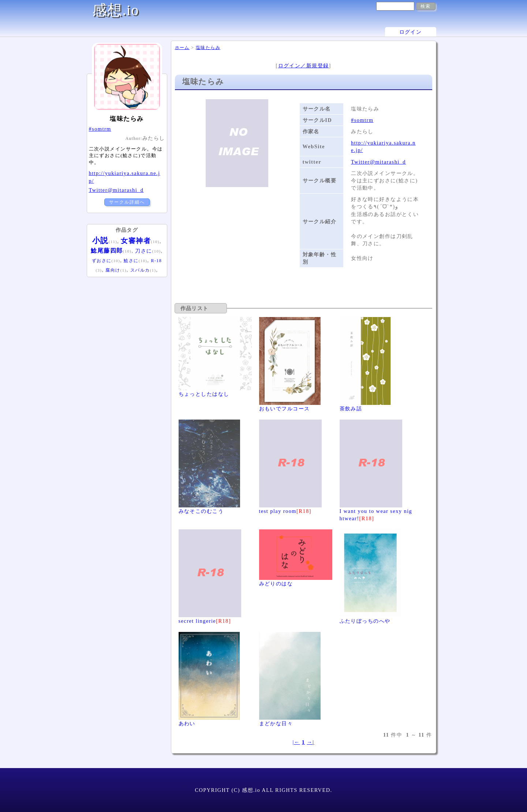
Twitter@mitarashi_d (378, 162)
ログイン (411, 32)
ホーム (182, 48)
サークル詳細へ (127, 202)
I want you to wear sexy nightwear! (376, 511)
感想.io (116, 10)
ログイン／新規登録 (304, 66)
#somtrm (362, 120)
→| (310, 742)
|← (296, 742)
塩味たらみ (208, 48)
